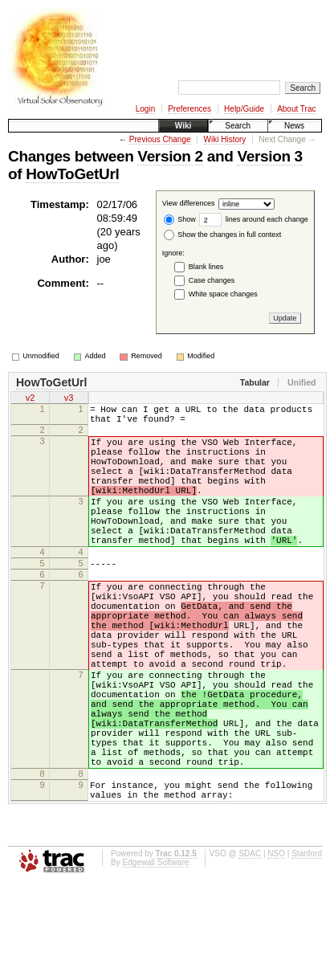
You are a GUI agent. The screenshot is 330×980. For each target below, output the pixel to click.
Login (145, 109)
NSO (276, 950)
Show (180, 219)
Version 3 (269, 156)
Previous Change (160, 139)
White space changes (223, 294)
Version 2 (170, 156)
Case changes (212, 280)
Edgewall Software (155, 959)
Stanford (307, 950)
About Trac (296, 109)
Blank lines (206, 267)
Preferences (189, 109)
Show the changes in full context (223, 235)
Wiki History (225, 139)
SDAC (250, 950)
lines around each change (254, 219)
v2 (31, 399)
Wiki (183, 126)
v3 (69, 399)
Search (238, 126)
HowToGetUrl (72, 174)
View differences (189, 204)
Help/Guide (244, 109)
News (294, 126)
